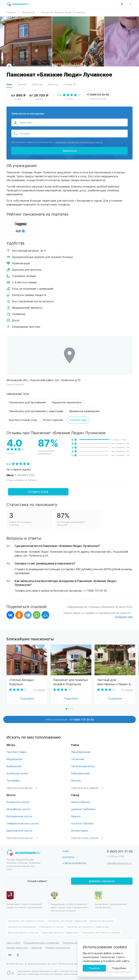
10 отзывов (127, 690)
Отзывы (70, 84)
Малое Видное (81, 802)
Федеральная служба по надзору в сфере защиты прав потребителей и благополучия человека (69, 902)
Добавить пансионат (102, 881)
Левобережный (81, 752)
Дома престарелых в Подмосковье (60, 932)
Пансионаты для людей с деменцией (67, 921)
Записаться (69, 151)
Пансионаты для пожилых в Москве (101, 932)
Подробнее (27, 698)
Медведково (15, 759)
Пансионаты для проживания (27, 402)
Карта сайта (13, 943)
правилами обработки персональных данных (79, 142)
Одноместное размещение (22, 927)
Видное (76, 816)
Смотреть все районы (85, 788)
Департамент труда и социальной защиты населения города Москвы (25, 900)
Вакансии (37, 948)
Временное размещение (84, 411)
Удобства (37, 84)
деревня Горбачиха (83, 809)
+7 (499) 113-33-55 (98, 95)
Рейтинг (22, 84)
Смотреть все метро (19, 788)
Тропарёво (13, 780)
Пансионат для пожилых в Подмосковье (88, 927)
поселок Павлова (82, 823)
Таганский (78, 759)
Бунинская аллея (17, 773)
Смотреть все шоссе (20, 838)
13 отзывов (39, 690)
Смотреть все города (85, 838)
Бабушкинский (80, 773)
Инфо (9, 84)
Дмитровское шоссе (19, 830)
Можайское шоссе (18, 809)
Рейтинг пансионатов (58, 948)
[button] (67, 709)
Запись (70, 719)
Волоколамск (80, 830)
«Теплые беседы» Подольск (21, 682)
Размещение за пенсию (51, 927)
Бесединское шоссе (19, 816)
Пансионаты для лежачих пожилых (26, 921)
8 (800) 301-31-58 (120, 851)
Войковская (14, 766)
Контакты (53, 84)
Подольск (19, 384)
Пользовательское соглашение (41, 943)
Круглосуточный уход (23, 420)
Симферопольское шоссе (23, 823)
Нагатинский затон (83, 766)
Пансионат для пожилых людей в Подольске (70, 682)
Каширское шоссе (18, 802)
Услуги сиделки (53, 420)
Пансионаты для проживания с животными (36, 411)
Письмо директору (17, 948)
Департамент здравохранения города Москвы (111, 900)
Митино (76, 780)
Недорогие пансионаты (67, 402)
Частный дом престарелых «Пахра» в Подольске (114, 682)
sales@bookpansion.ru (119, 863)
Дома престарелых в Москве (23, 932)
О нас (66, 851)
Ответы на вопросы (74, 863)
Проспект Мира (16, 752)
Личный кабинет (37, 881)
